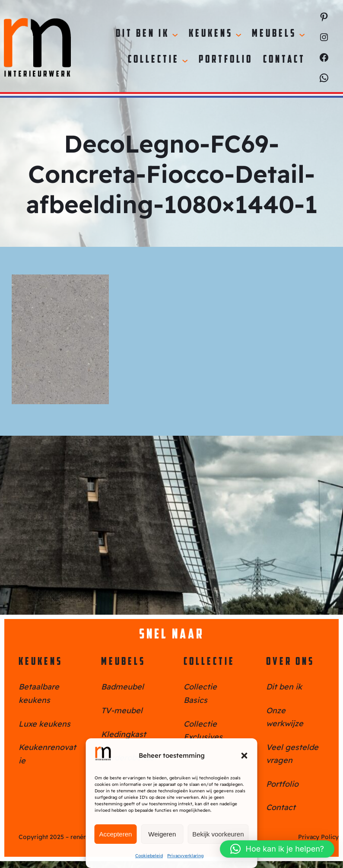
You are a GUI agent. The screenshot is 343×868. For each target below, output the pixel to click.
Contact (281, 807)
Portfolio (282, 784)
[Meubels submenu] (302, 34)
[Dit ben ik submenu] (175, 34)
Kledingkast (124, 734)
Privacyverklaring (185, 856)
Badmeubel (122, 687)
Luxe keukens (44, 724)
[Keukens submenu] (238, 34)
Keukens (41, 662)
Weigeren (162, 834)
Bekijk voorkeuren (218, 834)
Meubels (123, 662)
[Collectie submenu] (185, 60)
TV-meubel (122, 710)
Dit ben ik (284, 687)
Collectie (209, 662)
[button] (245, 756)
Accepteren (116, 834)
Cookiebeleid (149, 856)
